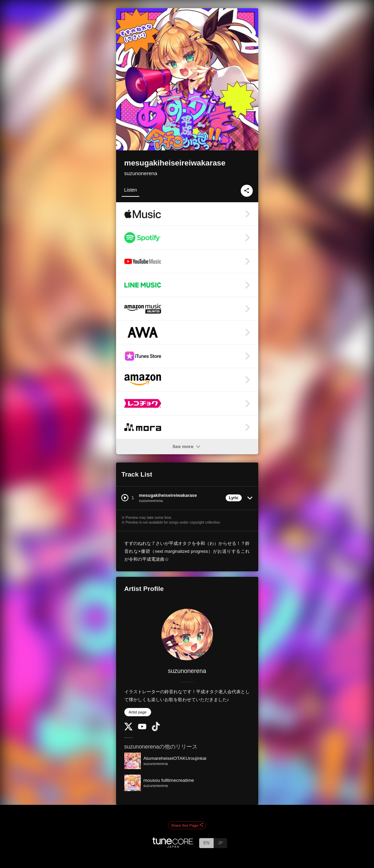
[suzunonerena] (187, 635)
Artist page (138, 712)
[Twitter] (128, 729)
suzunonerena (141, 173)
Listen (131, 190)
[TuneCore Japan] (173, 846)
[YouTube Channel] (142, 728)
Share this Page (187, 825)
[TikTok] (156, 730)
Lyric (234, 498)
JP (220, 843)
